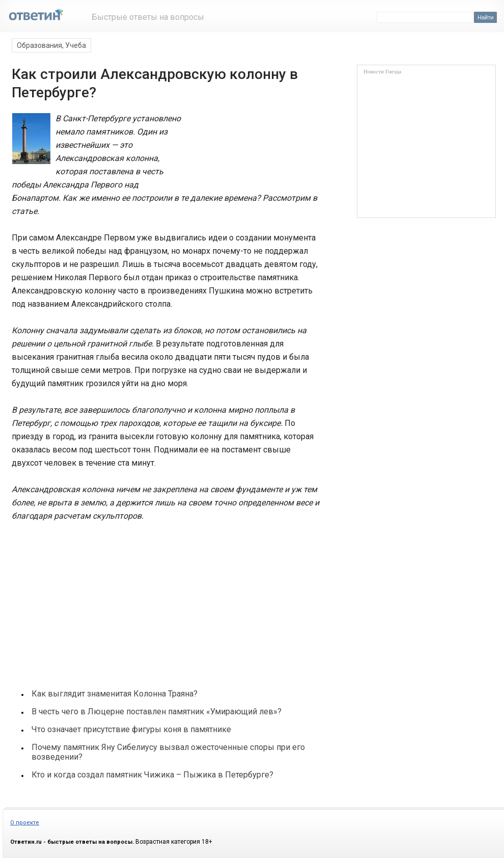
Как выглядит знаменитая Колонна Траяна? (115, 694)
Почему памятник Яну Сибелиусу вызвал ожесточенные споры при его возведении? (168, 752)
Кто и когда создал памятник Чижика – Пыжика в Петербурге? (152, 775)
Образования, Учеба (51, 45)
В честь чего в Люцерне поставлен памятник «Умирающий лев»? (157, 712)
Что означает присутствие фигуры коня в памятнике (131, 729)
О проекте (25, 823)
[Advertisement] (87, 600)
